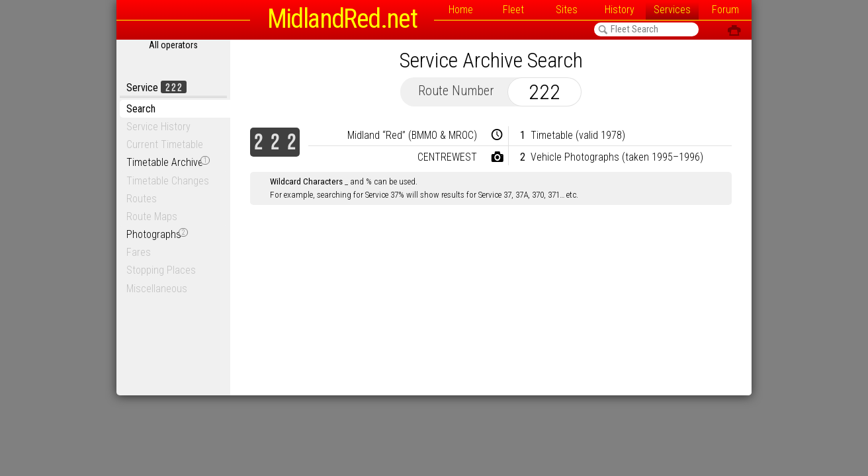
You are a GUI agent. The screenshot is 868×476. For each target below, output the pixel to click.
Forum (725, 10)
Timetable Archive (168, 162)
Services (672, 10)
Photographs (157, 234)
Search (141, 109)
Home (461, 10)
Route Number (456, 91)
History (620, 10)
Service (156, 88)
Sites (567, 10)
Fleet (513, 10)
